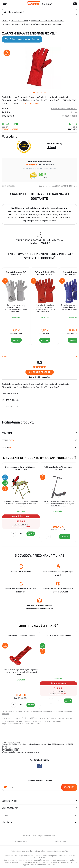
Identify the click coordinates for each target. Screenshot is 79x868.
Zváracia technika (20, 21)
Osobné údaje (60, 841)
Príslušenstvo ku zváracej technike (48, 21)
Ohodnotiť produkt (39, 372)
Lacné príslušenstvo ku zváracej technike (40, 711)
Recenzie (8, 440)
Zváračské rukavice (14, 24)
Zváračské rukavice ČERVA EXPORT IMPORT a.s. (58, 186)
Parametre (7, 433)
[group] (21, 502)
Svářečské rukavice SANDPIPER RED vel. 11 (59, 718)
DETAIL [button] (65, 536)
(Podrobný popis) (31, 103)
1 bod (52, 147)
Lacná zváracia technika (12, 711)
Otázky (7, 447)
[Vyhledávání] (39, 12)
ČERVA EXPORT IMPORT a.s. (64, 109)
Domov (5, 21)
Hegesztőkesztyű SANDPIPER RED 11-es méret (22, 724)
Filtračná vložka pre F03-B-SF (58, 636)
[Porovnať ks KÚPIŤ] (14, 534)
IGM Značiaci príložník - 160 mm (21, 636)
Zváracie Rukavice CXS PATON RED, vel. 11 (45, 273)
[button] (31, 534)
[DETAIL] (48, 537)
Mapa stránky (21, 841)
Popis (5, 356)
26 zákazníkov (44, 377)
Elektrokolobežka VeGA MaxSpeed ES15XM (58, 468)
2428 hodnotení (46, 165)
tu (67, 851)
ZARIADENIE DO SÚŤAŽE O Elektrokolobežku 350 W (39, 240)
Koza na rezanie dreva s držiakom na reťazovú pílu (21, 468)
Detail (16, 340)
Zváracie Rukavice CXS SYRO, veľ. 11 (16, 273)
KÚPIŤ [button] (32, 534)
